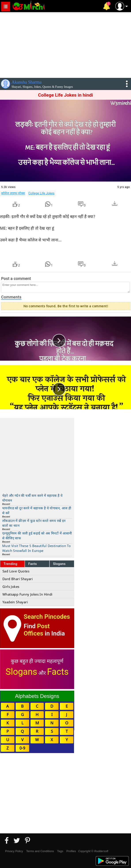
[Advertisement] (65, 44)
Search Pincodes (47, 617)
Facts (33, 564)
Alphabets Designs (37, 696)
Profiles (71, 851)
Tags (60, 851)
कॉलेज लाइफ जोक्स (13, 193)
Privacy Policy (14, 851)
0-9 (22, 748)
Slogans (59, 564)
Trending (10, 564)
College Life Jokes (41, 193)
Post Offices (37, 630)
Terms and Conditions (40, 851)
